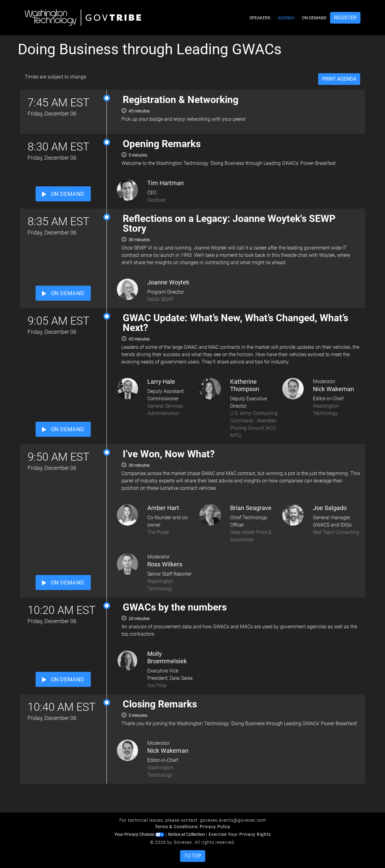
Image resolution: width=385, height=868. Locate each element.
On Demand (314, 18)
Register (345, 18)
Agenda (286, 18)
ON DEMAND (63, 194)
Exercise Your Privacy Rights (240, 834)
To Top (193, 856)
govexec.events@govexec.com (233, 820)
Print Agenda (339, 79)
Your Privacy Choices (139, 834)
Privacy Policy (215, 827)
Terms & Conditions (176, 827)
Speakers (260, 18)
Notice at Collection (187, 834)
